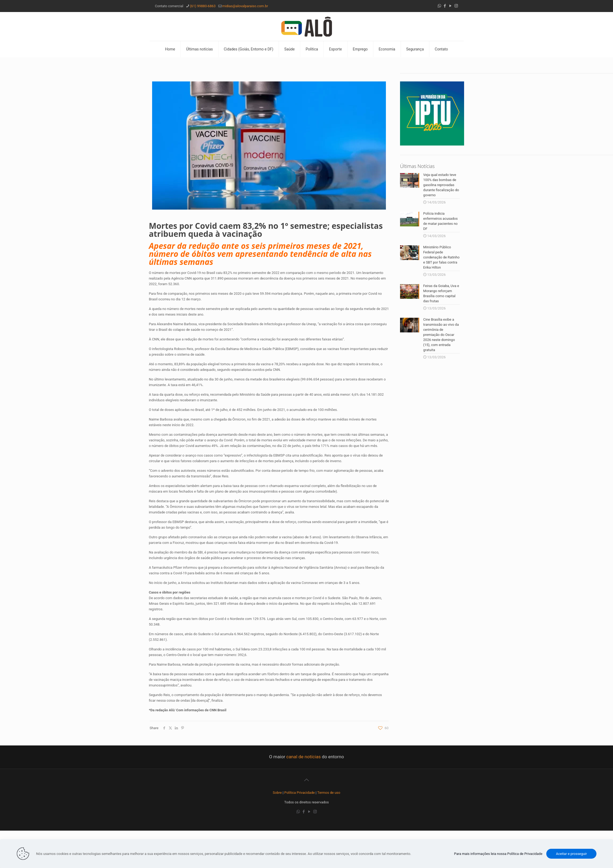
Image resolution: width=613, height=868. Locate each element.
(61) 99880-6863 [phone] (203, 6)
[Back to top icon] (307, 780)
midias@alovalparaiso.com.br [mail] (245, 6)
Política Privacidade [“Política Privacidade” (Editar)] (299, 793)
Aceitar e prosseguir (571, 854)
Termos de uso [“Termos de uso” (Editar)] (329, 793)
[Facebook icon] (445, 6)
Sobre (277, 793)
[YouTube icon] (451, 6)
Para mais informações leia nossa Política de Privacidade (498, 854)
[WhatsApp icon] (439, 6)
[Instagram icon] (456, 6)
